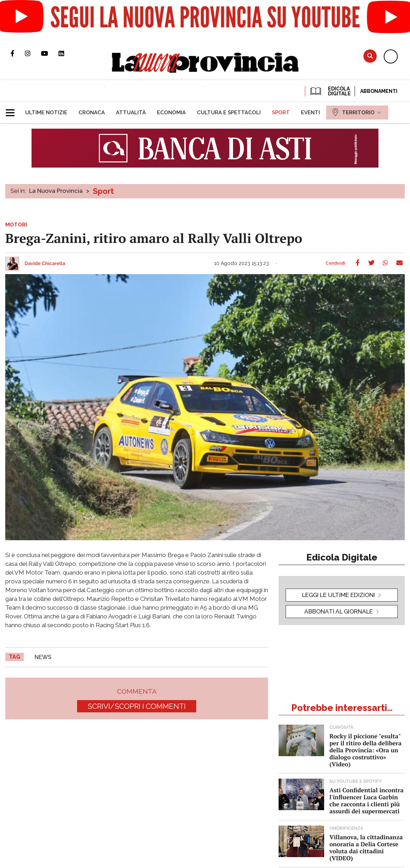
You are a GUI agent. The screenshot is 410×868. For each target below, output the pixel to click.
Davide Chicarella (45, 264)
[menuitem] (46, 113)
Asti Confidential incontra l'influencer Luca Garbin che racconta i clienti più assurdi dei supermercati (367, 801)
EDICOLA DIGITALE (330, 91)
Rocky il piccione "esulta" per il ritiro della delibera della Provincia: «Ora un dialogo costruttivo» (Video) (365, 750)
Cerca (370, 56)
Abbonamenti (379, 91)
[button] (13, 110)
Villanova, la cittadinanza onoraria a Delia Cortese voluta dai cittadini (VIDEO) (366, 847)
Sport (103, 191)
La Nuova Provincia (56, 191)
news (43, 657)
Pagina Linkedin (67, 53)
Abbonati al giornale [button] (339, 611)
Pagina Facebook (18, 53)
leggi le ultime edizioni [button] (339, 595)
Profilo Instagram (33, 53)
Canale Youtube (50, 53)
